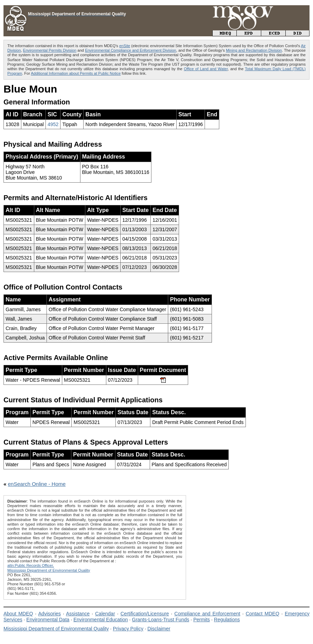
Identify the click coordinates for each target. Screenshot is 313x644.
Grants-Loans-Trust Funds (161, 620)
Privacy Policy (128, 629)
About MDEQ (18, 614)
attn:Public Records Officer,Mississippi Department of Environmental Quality (49, 568)
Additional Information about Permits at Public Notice (76, 73)
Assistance (78, 614)
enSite (125, 46)
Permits (202, 620)
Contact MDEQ (262, 614)
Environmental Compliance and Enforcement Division (131, 50)
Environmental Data (48, 620)
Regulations (227, 620)
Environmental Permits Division (50, 50)
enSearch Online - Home (37, 484)
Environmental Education (101, 620)
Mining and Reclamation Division (254, 50)
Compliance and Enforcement (207, 614)
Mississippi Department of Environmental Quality (56, 629)
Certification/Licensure (145, 614)
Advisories (49, 614)
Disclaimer (159, 629)
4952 (53, 124)
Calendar (105, 614)
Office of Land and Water (206, 69)
